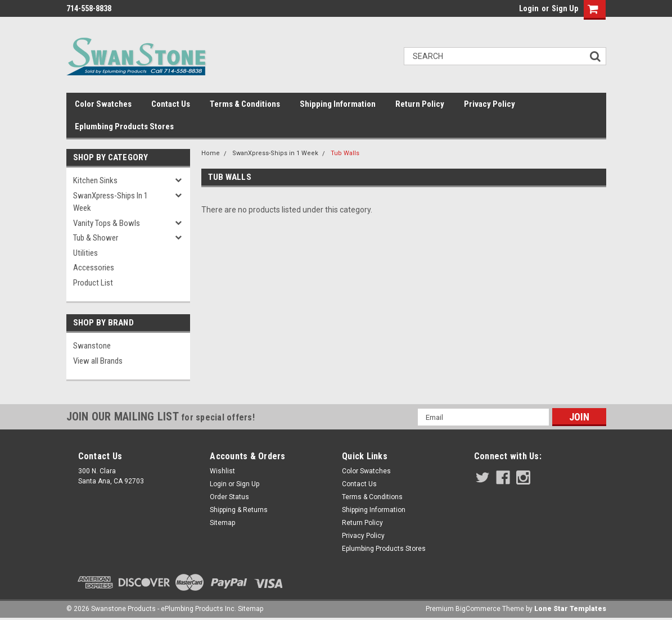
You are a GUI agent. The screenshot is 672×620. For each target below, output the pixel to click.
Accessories (94, 268)
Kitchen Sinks (95, 180)
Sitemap (222, 523)
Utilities (85, 253)
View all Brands (98, 361)
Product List (93, 283)
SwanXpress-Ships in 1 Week (111, 202)
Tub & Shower (96, 238)
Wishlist (222, 471)
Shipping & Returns (239, 510)
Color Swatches (103, 104)
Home (211, 153)
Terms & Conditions (245, 104)
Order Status (229, 497)
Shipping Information (338, 104)
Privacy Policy (490, 104)
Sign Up (565, 8)
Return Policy (420, 104)
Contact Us (171, 104)
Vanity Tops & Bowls (107, 223)
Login (529, 8)
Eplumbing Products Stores (124, 126)
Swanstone (92, 346)
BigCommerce (478, 609)
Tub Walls (345, 153)
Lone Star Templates (570, 609)
